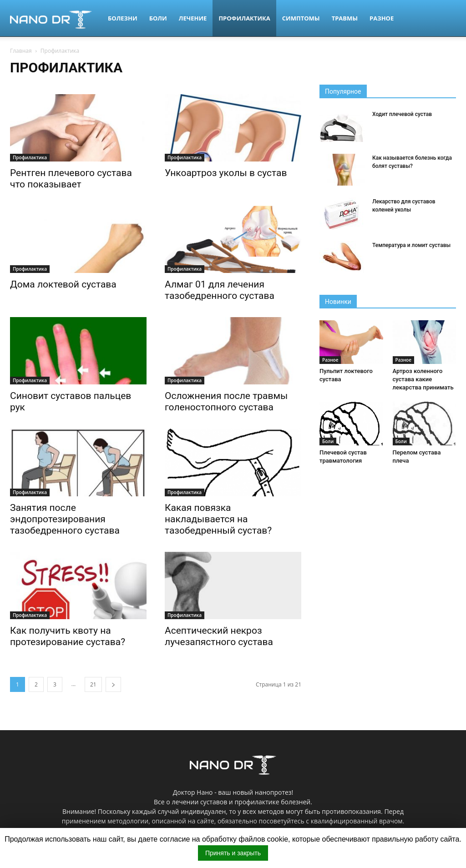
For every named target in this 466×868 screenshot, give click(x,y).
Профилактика (244, 18)
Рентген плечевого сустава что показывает (71, 179)
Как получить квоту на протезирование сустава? (68, 636)
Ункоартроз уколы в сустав (226, 173)
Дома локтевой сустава (63, 284)
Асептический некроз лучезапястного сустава (219, 636)
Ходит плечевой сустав (402, 114)
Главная (21, 51)
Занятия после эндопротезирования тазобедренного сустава (65, 519)
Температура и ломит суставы (411, 245)
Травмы (345, 18)
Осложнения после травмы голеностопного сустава (226, 401)
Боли (158, 18)
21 (93, 684)
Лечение (193, 18)
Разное (382, 18)
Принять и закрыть (233, 853)
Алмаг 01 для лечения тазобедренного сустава (220, 290)
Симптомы (301, 18)
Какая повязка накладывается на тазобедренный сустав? (218, 519)
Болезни (123, 18)
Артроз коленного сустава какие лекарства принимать (423, 379)
